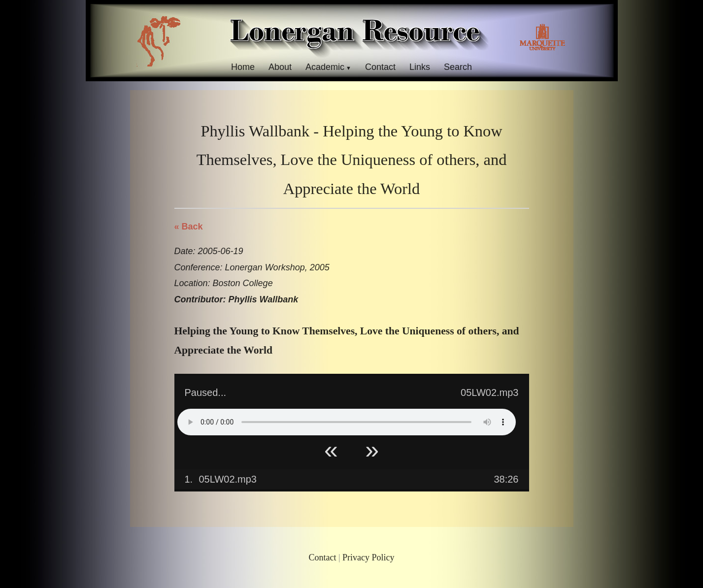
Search (458, 67)
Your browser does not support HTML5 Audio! (347, 422)
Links (420, 67)
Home (243, 67)
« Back (189, 227)
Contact (380, 67)
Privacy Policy (368, 557)
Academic (325, 67)
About (280, 67)
